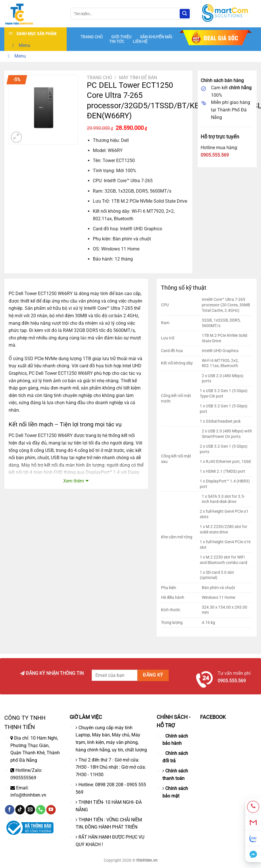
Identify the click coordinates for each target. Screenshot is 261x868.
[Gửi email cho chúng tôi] (30, 810)
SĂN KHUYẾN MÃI (156, 37)
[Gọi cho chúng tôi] (41, 810)
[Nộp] (185, 14)
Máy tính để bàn (138, 78)
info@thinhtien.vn (28, 795)
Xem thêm (74, 481)
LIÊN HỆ (140, 41)
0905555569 (23, 778)
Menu (20, 45)
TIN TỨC (117, 41)
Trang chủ (99, 78)
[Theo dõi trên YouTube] (51, 810)
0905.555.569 (215, 155)
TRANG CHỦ (92, 37)
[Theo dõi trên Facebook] (10, 810)
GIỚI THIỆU (121, 37)
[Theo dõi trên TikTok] (20, 810)
